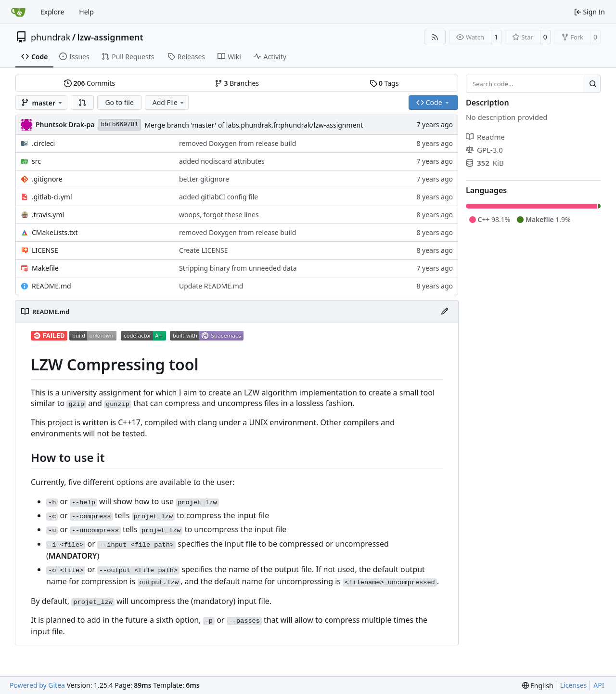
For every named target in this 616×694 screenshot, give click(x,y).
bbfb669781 (119, 124)
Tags (384, 83)
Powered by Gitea (37, 685)
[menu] (538, 686)
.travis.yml (48, 215)
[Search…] (593, 84)
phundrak (51, 37)
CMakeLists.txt (55, 232)
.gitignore (47, 179)
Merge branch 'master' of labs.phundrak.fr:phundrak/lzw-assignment (254, 125)
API (599, 685)
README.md (51, 286)
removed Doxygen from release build (237, 143)
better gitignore (204, 179)
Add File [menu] (169, 102)
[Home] (18, 12)
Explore (52, 12)
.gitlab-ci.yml (52, 197)
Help (86, 12)
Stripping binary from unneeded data (238, 268)
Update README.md (211, 286)
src (36, 161)
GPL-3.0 (484, 150)
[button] (82, 103)
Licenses (574, 685)
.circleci (43, 143)
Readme (485, 137)
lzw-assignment (110, 37)
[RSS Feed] (435, 37)
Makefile (45, 268)
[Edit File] (445, 312)
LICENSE (45, 250)
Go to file (119, 102)
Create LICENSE (204, 250)
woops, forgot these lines (219, 215)
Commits (90, 83)
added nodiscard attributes (222, 161)
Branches (237, 83)
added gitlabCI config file (218, 197)
